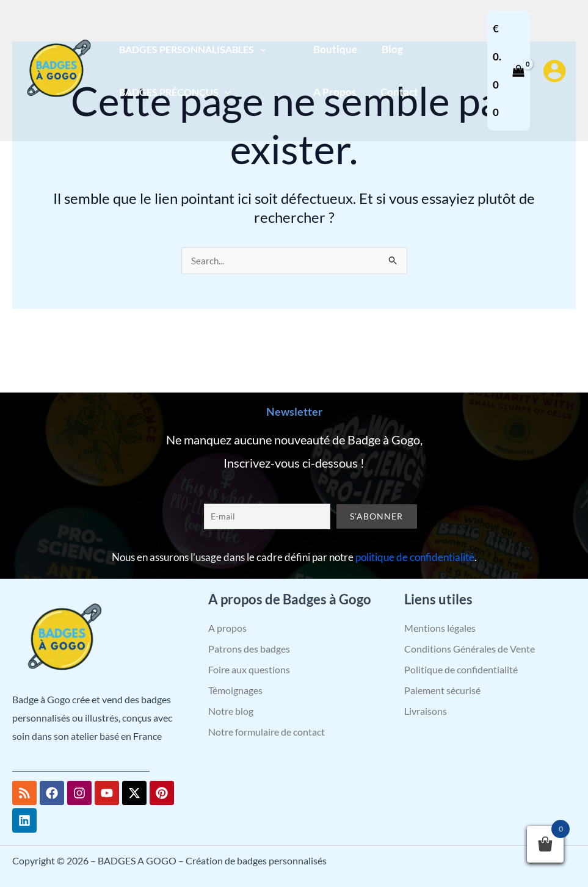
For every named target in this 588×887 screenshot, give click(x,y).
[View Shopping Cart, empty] (507, 71)
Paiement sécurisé (442, 690)
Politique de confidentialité (461, 669)
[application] (258, 49)
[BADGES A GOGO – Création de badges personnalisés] (58, 69)
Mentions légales (440, 628)
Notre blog (231, 711)
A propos (227, 628)
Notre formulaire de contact (267, 732)
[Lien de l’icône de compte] (554, 71)
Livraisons (426, 711)
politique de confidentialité (415, 557)
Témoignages (235, 690)
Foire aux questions (249, 669)
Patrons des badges (249, 649)
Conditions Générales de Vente (470, 649)
